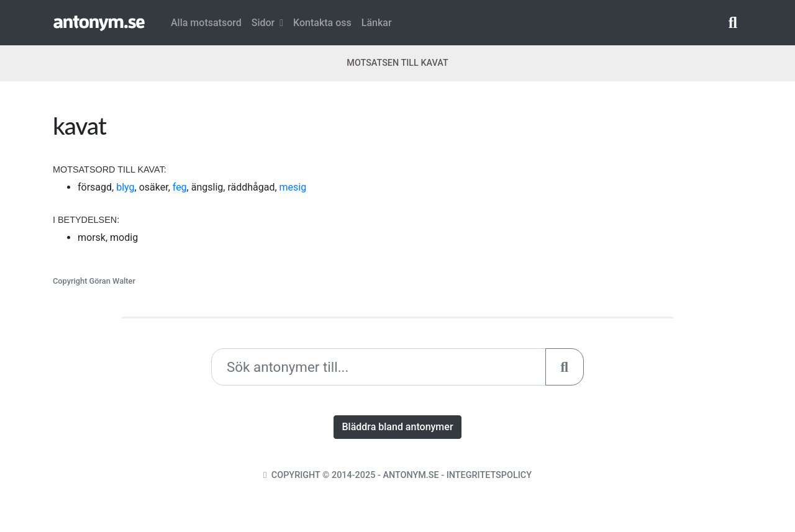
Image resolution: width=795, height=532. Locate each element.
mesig (293, 187)
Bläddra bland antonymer (397, 427)
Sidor (267, 23)
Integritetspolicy (489, 475)
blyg (125, 187)
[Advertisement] (575, 198)
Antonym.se (411, 475)
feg (180, 187)
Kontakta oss (322, 23)
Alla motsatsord (206, 23)
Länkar (377, 23)
